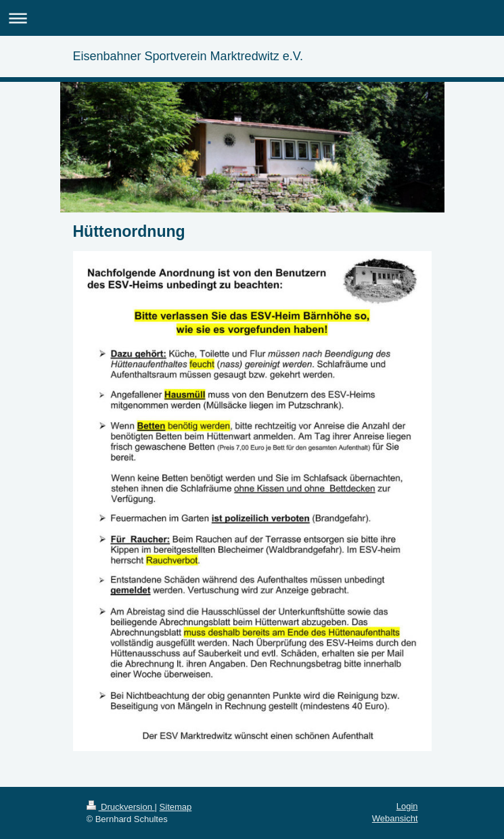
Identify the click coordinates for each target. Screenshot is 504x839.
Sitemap (176, 807)
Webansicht (395, 818)
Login (407, 806)
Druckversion (121, 807)
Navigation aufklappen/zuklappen (252, 18)
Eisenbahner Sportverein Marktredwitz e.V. (188, 56)
